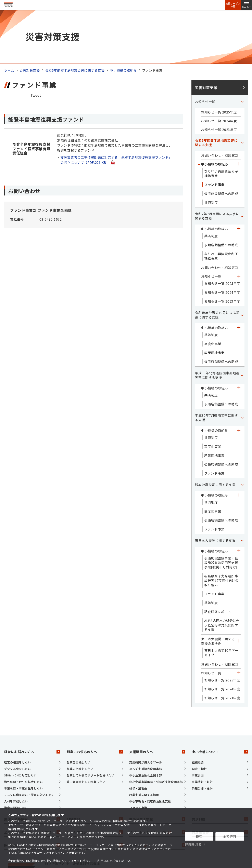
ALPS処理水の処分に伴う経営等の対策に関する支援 (222, 574)
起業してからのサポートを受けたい (90, 725)
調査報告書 (220, 782)
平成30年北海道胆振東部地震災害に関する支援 (217, 325)
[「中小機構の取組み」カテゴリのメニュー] (239, 113)
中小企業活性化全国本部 (146, 725)
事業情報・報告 (202, 731)
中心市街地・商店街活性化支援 (150, 751)
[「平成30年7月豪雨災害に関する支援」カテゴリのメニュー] (242, 367)
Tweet (36, 45)
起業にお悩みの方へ (95, 701)
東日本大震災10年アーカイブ (221, 602)
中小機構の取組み (123, 20)
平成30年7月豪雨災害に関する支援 (216, 367)
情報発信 (95, 795)
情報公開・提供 (202, 738)
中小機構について (220, 701)
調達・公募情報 (32, 769)
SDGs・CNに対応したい (20, 725)
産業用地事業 (214, 302)
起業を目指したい (79, 712)
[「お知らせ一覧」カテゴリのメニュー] (242, 51)
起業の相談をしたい (80, 718)
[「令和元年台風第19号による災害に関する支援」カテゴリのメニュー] (242, 264)
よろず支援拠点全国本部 (146, 718)
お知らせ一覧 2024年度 (219, 70)
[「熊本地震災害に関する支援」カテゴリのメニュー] (242, 434)
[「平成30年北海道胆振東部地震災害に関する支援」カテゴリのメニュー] (242, 325)
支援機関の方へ (157, 701)
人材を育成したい (16, 751)
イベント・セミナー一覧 (157, 782)
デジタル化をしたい (17, 718)
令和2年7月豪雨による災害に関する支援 (217, 165)
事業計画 (198, 725)
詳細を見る (193, 844)
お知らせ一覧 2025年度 (219, 62)
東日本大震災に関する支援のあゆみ (218, 591)
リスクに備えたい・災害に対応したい (29, 744)
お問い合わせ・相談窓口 (220, 105)
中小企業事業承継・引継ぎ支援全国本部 (156, 731)
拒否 (199, 836)
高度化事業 (213, 293)
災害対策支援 (30, 20)
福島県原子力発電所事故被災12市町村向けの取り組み (221, 530)
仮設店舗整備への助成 (221, 194)
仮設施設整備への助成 (221, 143)
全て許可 (230, 836)
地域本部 (95, 769)
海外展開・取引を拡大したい (23, 731)
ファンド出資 (138, 757)
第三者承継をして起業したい (86, 731)
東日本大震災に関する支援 (215, 490)
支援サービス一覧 (233, 5)
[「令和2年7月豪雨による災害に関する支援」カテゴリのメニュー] (242, 165)
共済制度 (211, 152)
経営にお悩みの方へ (32, 701)
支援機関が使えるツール (146, 712)
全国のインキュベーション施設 (32, 782)
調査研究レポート (218, 561)
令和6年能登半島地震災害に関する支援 (75, 20)
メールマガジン (95, 782)
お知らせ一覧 (205, 51)
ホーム (9, 20)
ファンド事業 (214, 134)
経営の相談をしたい (17, 712)
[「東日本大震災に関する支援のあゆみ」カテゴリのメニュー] (239, 591)
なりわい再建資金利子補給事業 (221, 123)
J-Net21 (157, 795)
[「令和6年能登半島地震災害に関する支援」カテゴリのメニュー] (242, 92)
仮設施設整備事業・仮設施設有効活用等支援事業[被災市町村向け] (221, 512)
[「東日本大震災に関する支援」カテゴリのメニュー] (242, 490)
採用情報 (32, 795)
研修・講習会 (138, 738)
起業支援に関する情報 (144, 744)
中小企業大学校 (157, 769)
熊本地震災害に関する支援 (215, 434)
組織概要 (198, 712)
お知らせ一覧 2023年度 (219, 79)
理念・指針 (199, 718)
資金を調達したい (16, 757)
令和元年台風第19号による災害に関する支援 (217, 264)
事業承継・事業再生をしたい (23, 738)
